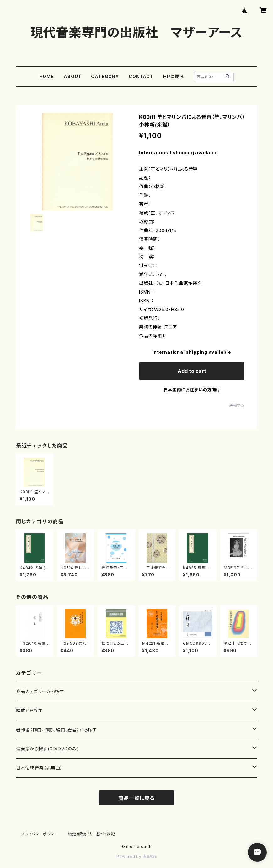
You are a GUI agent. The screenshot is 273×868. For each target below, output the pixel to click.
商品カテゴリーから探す (40, 691)
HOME (47, 76)
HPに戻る (174, 76)
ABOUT (72, 76)
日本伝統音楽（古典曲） (39, 768)
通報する (237, 405)
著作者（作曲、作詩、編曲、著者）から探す (56, 730)
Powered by (136, 857)
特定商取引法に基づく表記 (92, 834)
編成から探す (29, 710)
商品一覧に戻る (136, 798)
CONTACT (141, 76)
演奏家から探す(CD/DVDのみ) (48, 749)
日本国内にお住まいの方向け (192, 390)
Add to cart (192, 371)
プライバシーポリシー (40, 834)
